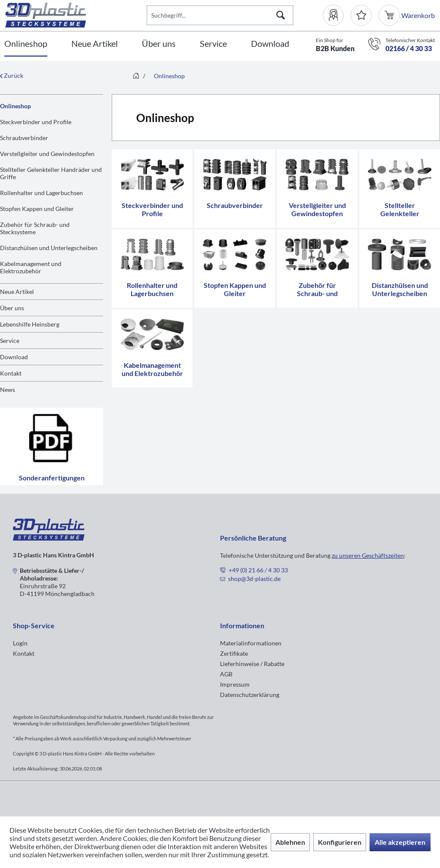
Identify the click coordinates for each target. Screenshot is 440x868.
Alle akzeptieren (400, 842)
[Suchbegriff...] (220, 15)
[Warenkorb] (390, 15)
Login (20, 643)
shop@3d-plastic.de (254, 579)
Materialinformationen (251, 643)
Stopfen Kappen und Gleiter (37, 209)
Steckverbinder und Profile (36, 122)
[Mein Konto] (337, 15)
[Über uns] (159, 44)
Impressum (235, 684)
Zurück (12, 75)
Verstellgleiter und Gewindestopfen (47, 154)
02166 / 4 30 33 (409, 48)
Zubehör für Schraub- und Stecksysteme (35, 228)
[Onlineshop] (26, 44)
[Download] (270, 44)
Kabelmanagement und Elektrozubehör (31, 267)
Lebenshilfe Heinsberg (30, 324)
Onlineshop (15, 106)
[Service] (213, 44)
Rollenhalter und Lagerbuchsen (41, 193)
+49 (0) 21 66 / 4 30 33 (258, 570)
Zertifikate (234, 653)
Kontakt (11, 373)
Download (14, 357)
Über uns (12, 308)
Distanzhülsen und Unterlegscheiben (49, 248)
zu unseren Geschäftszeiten (368, 555)
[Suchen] (281, 15)
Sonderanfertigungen (52, 446)
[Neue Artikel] (95, 44)
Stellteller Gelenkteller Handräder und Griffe (51, 173)
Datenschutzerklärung (250, 695)
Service (10, 341)
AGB (226, 674)
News (8, 390)
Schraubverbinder (24, 138)
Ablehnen (290, 842)
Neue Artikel (17, 292)
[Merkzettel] (361, 15)
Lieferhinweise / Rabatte (252, 664)
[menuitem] (337, 15)
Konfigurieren (340, 842)
